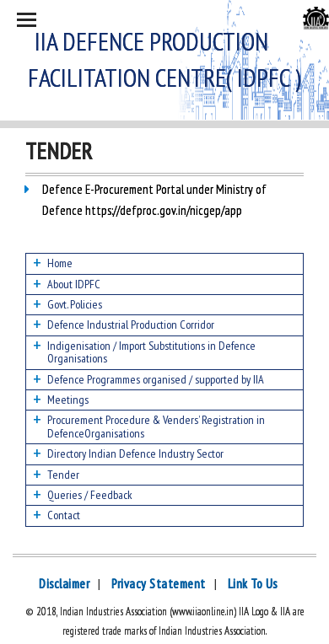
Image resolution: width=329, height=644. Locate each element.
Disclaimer (64, 584)
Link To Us (253, 584)
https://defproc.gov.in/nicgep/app (162, 210)
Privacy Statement (159, 584)
